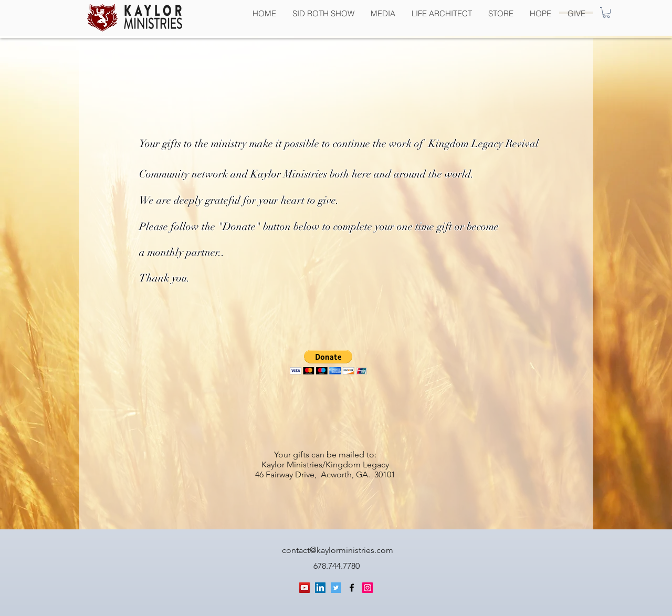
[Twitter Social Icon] (336, 588)
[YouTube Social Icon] (304, 588)
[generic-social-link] (367, 588)
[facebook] (352, 588)
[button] (606, 13)
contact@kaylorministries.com (338, 550)
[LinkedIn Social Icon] (320, 588)
